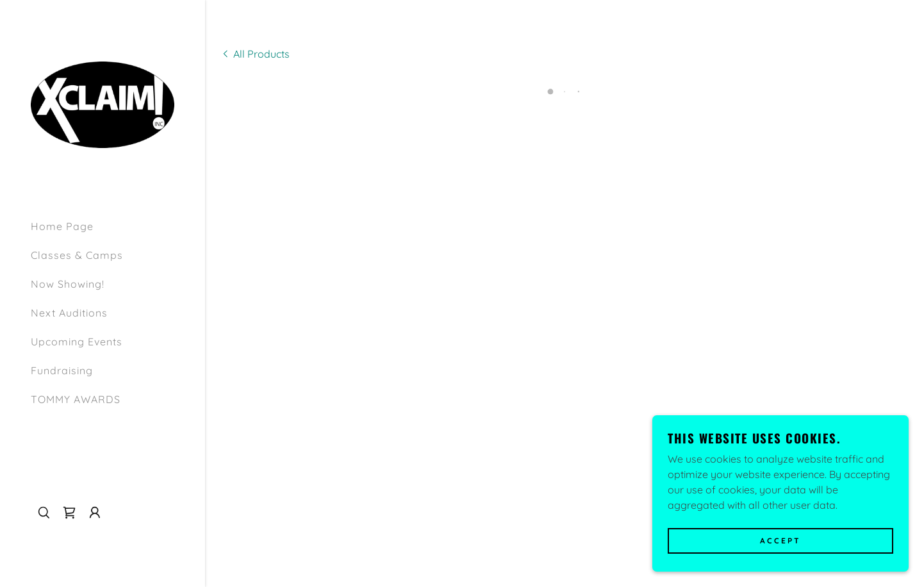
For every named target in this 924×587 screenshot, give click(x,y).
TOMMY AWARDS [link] (76, 399)
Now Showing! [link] (68, 284)
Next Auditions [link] (69, 313)
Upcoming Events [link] (77, 342)
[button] (69, 513)
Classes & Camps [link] (77, 255)
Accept (780, 541)
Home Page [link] (62, 226)
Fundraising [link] (62, 370)
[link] (103, 103)
